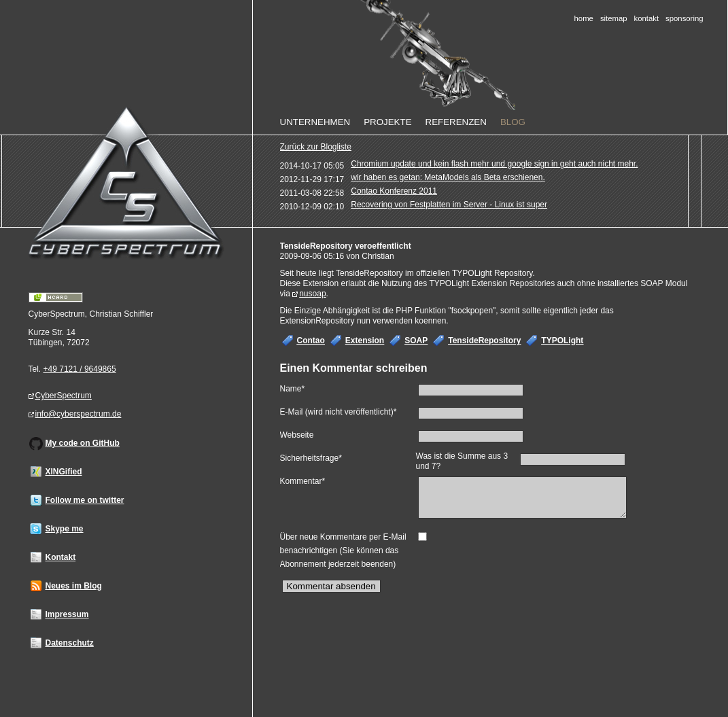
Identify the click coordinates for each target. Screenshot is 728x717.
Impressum (67, 614)
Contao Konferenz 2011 (394, 191)
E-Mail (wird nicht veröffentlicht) (339, 411)
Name (297, 388)
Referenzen (456, 122)
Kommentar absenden (331, 592)
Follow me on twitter (85, 500)
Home (584, 18)
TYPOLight (562, 340)
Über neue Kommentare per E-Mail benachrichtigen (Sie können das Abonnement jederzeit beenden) (343, 556)
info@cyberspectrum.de (79, 414)
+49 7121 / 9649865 (80, 369)
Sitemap (614, 18)
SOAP (416, 340)
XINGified (64, 472)
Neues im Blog (74, 586)
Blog (513, 122)
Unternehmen (315, 122)
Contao (311, 340)
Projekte (387, 122)
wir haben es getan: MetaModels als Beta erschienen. (448, 177)
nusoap (312, 294)
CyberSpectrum (64, 396)
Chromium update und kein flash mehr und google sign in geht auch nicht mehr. (494, 164)
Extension (365, 340)
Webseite (297, 435)
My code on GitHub (83, 443)
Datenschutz (70, 643)
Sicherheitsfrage (311, 457)
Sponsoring (684, 18)
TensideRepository (484, 340)
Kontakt (647, 18)
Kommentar (303, 480)
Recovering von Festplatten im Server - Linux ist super (449, 205)
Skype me (65, 529)
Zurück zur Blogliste (316, 147)
